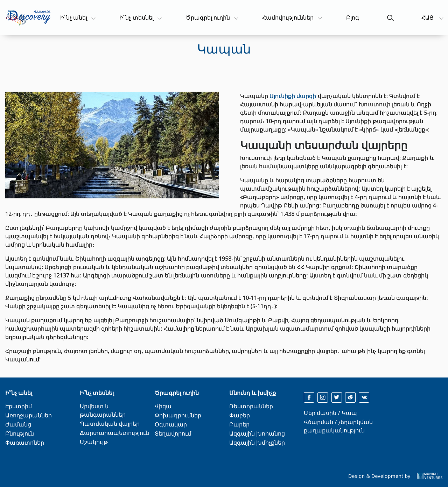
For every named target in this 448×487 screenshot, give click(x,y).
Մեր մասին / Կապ (330, 413)
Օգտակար (171, 424)
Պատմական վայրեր (110, 424)
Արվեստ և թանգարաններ (103, 410)
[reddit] (350, 397)
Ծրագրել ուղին (208, 17)
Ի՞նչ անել (77, 17)
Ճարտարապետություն (114, 433)
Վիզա (163, 406)
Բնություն (20, 433)
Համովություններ (288, 17)
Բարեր (239, 424)
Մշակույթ (94, 442)
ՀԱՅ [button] (428, 17)
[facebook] (309, 397)
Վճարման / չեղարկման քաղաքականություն (338, 426)
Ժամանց (18, 424)
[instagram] (323, 397)
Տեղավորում (173, 433)
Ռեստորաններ (251, 406)
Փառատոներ (25, 443)
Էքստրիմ (19, 406)
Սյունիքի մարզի (293, 96)
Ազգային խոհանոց (257, 433)
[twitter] (337, 397)
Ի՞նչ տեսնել (137, 17)
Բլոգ (353, 17)
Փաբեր (240, 415)
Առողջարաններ (29, 415)
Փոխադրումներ (178, 415)
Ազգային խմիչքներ (257, 443)
